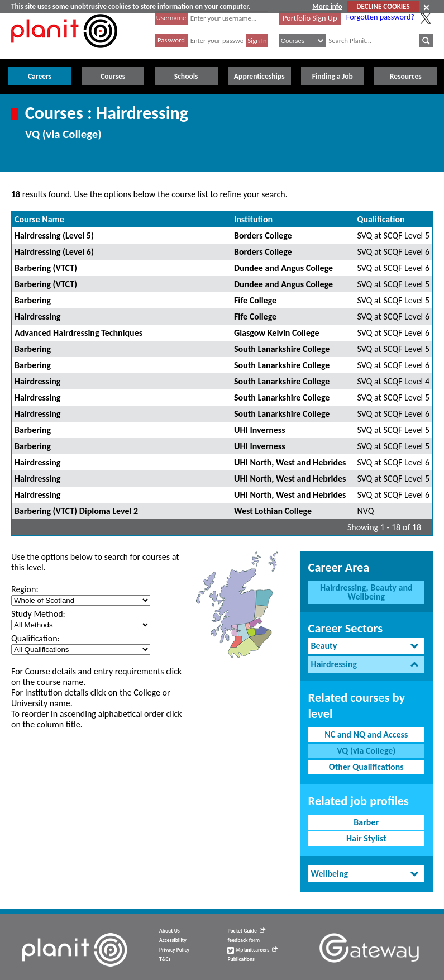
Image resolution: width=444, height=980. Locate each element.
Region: (25, 589)
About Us (170, 931)
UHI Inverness (260, 430)
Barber (366, 822)
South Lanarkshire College (282, 349)
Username (171, 18)
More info (327, 6)
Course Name (39, 219)
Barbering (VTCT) (46, 268)
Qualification (381, 219)
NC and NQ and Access (366, 734)
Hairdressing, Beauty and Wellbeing (366, 592)
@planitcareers (252, 950)
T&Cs (165, 959)
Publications (241, 959)
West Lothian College (273, 511)
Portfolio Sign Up (310, 18)
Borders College (263, 236)
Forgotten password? (380, 17)
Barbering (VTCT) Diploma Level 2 (76, 511)
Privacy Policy (174, 950)
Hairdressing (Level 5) (54, 236)
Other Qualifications (366, 767)
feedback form (244, 940)
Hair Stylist (366, 838)
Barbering (33, 300)
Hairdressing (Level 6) (54, 252)
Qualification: (35, 638)
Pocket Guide (246, 931)
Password (171, 40)
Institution (253, 219)
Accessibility (173, 940)
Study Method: (38, 614)
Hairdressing (37, 317)
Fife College (255, 300)
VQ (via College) (366, 751)
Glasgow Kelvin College (277, 333)
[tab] (366, 646)
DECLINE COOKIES (383, 6)
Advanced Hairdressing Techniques (78, 333)
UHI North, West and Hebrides (290, 462)
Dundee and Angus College (283, 268)
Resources (406, 76)
